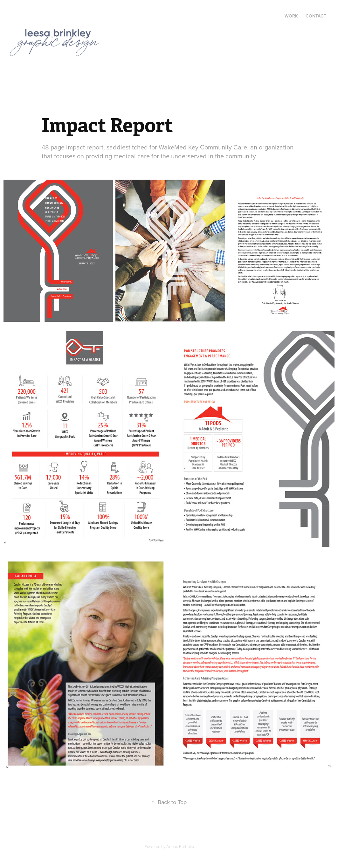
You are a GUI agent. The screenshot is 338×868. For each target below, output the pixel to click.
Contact (316, 16)
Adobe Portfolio (180, 846)
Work (291, 16)
